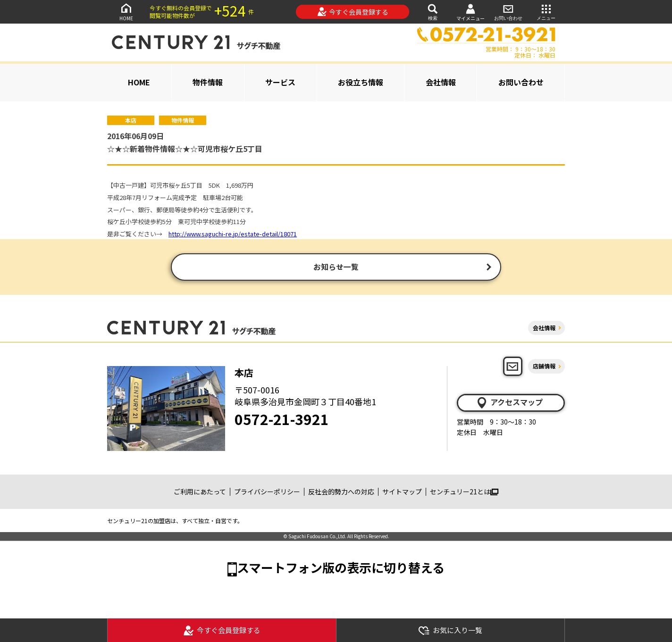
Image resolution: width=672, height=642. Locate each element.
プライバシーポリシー (267, 493)
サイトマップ (402, 493)
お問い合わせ (508, 12)
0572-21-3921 (282, 420)
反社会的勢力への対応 (341, 493)
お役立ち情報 (361, 82)
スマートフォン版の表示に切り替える (341, 568)
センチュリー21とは (464, 493)
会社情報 (441, 82)
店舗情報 (544, 367)
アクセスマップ (509, 404)
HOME (126, 12)
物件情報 (208, 82)
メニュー (546, 12)
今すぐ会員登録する (353, 12)
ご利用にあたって (200, 493)
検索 (433, 12)
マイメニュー (470, 12)
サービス (280, 82)
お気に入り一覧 (450, 630)
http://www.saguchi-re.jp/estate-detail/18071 (233, 234)
